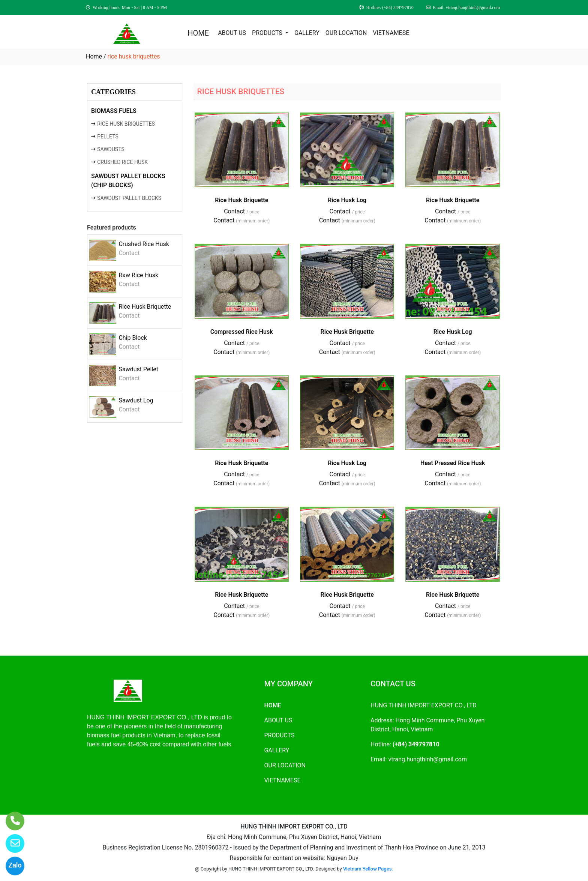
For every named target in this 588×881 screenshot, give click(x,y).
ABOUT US (232, 33)
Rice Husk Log (347, 200)
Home (94, 56)
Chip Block (133, 338)
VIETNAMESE (391, 33)
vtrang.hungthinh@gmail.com (427, 759)
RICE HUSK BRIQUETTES (126, 124)
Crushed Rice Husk (144, 244)
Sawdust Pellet (138, 369)
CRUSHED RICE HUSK (122, 162)
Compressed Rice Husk (242, 332)
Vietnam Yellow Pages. (368, 869)
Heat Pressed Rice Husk (453, 463)
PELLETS (108, 137)
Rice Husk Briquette (145, 307)
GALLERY (307, 33)
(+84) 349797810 (416, 744)
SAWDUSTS (111, 149)
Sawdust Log (136, 400)
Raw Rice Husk (138, 275)
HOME (198, 33)
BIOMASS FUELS (114, 111)
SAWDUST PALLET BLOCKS (129, 198)
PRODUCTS (268, 33)
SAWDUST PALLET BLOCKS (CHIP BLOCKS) (128, 181)
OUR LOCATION (346, 33)
